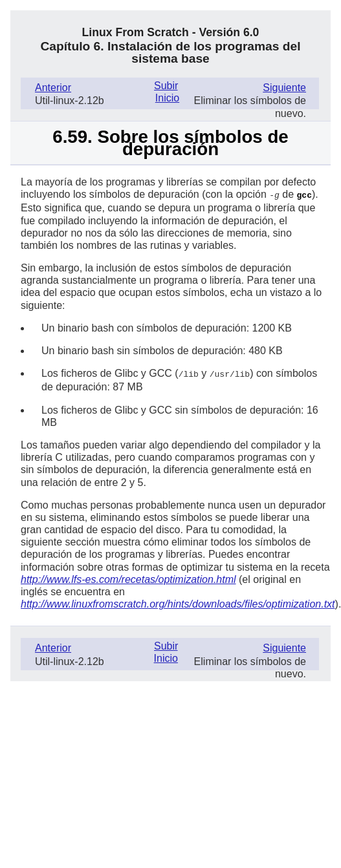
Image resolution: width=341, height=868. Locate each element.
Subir (166, 86)
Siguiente (284, 88)
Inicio (167, 98)
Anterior (53, 88)
